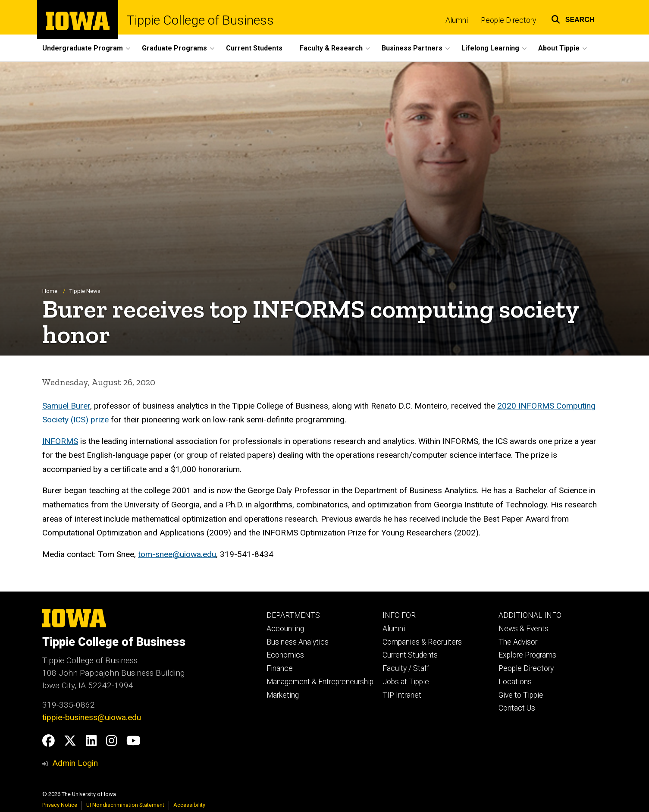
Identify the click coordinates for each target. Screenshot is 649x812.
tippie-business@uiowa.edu (92, 717)
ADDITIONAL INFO (530, 615)
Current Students (254, 48)
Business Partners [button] (412, 48)
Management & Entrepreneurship (320, 682)
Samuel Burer (66, 406)
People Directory (508, 20)
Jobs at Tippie (406, 682)
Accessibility (189, 805)
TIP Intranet (402, 695)
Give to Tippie (521, 695)
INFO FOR (399, 615)
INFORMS (60, 441)
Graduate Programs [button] (174, 48)
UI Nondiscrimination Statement (125, 805)
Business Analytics (298, 642)
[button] (573, 18)
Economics (285, 655)
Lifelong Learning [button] (490, 48)
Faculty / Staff (406, 668)
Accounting (285, 629)
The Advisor (518, 642)
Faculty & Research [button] (331, 48)
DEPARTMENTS (293, 615)
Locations (515, 682)
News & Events (524, 629)
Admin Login (75, 763)
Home (50, 291)
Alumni (457, 20)
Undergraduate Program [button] (83, 48)
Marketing (283, 695)
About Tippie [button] (559, 48)
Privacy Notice (60, 805)
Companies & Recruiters (422, 642)
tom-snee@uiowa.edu (177, 554)
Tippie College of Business (200, 20)
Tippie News (85, 291)
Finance (280, 668)
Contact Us (517, 708)
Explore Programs (527, 655)
